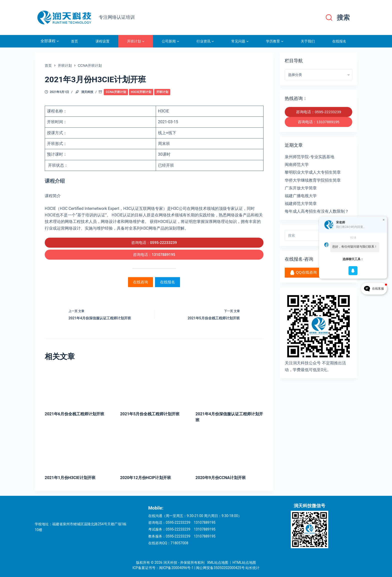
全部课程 (50, 41)
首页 (74, 41)
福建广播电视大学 (301, 196)
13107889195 (205, 523)
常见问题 (240, 41)
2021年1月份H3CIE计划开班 (70, 478)
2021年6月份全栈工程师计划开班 (74, 414)
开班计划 (136, 41)
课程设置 (102, 41)
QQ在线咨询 (303, 273)
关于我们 (308, 41)
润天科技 (87, 92)
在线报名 (339, 41)
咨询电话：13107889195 (154, 255)
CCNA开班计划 (116, 92)
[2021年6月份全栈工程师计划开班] (79, 386)
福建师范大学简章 (301, 204)
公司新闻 (170, 41)
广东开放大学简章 (301, 188)
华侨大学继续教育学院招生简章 (313, 180)
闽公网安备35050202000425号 (220, 568)
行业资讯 (205, 41)
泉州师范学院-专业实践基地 (309, 157)
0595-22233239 (178, 523)
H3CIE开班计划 (141, 92)
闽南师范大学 (297, 165)
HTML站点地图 (244, 563)
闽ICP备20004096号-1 (176, 568)
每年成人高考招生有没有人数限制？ (317, 211)
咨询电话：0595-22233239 (154, 243)
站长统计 (252, 568)
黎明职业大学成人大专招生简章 (313, 172)
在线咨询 (140, 282)
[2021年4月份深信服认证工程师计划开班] (229, 386)
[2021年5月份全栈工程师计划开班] (154, 386)
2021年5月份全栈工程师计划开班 (150, 414)
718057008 (179, 543)
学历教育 (275, 41)
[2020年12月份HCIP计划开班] (154, 450)
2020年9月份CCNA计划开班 (221, 478)
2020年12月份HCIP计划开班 (146, 478)
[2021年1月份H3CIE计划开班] (79, 450)
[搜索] (338, 18)
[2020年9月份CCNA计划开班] (229, 450)
